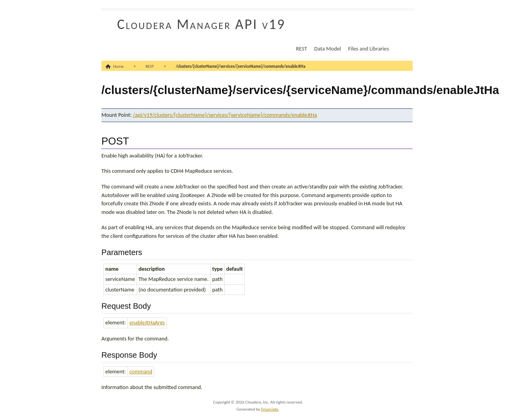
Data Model (328, 49)
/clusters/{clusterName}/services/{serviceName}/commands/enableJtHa (241, 66)
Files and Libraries (368, 49)
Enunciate (270, 409)
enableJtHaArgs (147, 322)
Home (118, 66)
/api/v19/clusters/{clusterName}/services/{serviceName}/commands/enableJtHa (225, 115)
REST (301, 49)
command (141, 371)
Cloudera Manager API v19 (201, 24)
